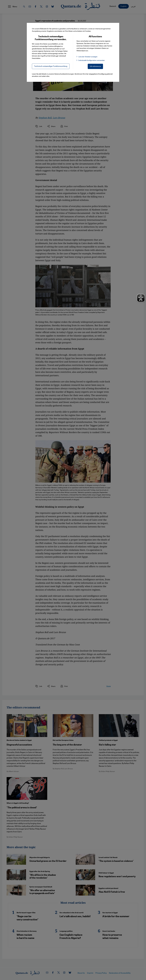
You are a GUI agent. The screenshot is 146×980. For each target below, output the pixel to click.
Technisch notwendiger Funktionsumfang (51, 66)
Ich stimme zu (95, 66)
